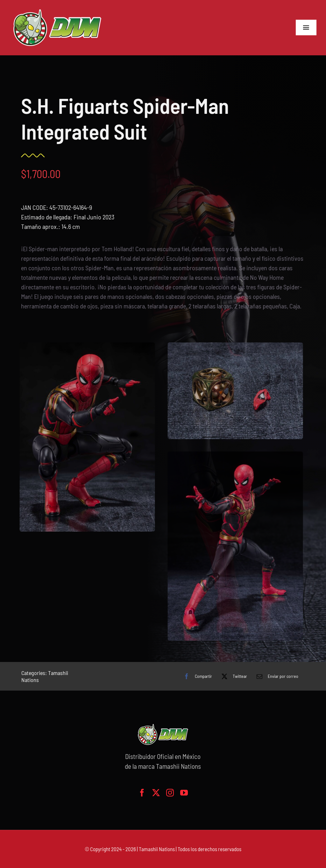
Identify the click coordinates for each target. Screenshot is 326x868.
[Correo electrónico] (276, 676)
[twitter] (156, 793)
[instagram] (170, 793)
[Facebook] (196, 676)
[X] (233, 676)
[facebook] (142, 793)
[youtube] (184, 793)
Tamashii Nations (157, 849)
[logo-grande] (57, 10)
